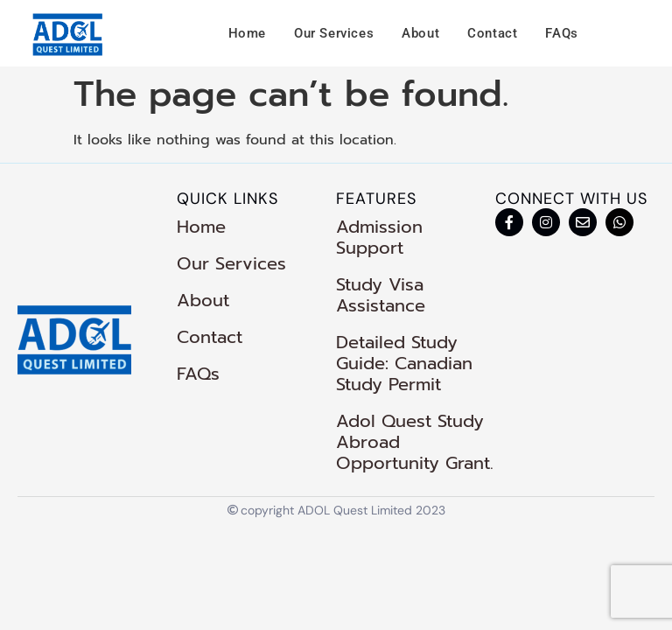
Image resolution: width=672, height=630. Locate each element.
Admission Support (379, 237)
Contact (492, 33)
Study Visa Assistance (381, 295)
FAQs (561, 33)
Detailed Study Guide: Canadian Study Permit (404, 363)
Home (247, 33)
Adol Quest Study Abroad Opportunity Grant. (415, 442)
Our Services (334, 33)
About (420, 33)
